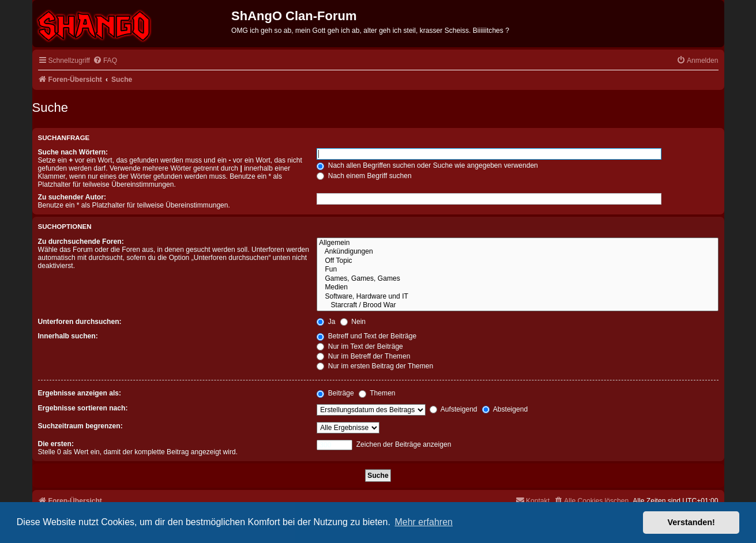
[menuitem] (105, 61)
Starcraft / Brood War (517, 306)
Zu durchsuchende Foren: (81, 242)
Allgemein (517, 243)
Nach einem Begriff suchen (364, 176)
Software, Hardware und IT (517, 297)
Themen (377, 393)
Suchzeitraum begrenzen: (80, 426)
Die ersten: (56, 444)
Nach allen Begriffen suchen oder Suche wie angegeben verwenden (427, 165)
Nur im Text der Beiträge (360, 346)
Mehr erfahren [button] (424, 522)
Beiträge (335, 393)
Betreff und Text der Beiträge (366, 336)
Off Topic (517, 261)
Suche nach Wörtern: (73, 152)
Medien (517, 288)
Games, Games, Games (517, 279)
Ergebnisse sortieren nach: (83, 408)
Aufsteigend (454, 409)
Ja (326, 322)
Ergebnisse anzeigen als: (80, 393)
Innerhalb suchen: (68, 336)
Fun (517, 270)
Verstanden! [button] (691, 522)
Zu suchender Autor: (72, 197)
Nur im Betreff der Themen (363, 356)
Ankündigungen (517, 252)
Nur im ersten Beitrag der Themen (375, 366)
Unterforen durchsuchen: (80, 322)
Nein (353, 322)
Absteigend (505, 409)
